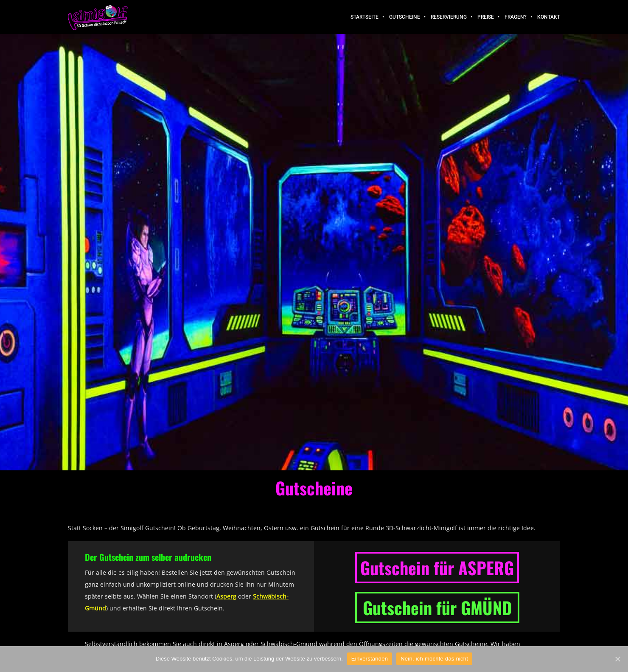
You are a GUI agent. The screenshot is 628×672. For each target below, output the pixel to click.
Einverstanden (370, 659)
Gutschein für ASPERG (437, 568)
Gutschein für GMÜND (437, 607)
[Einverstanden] (617, 659)
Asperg (226, 596)
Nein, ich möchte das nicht (434, 659)
